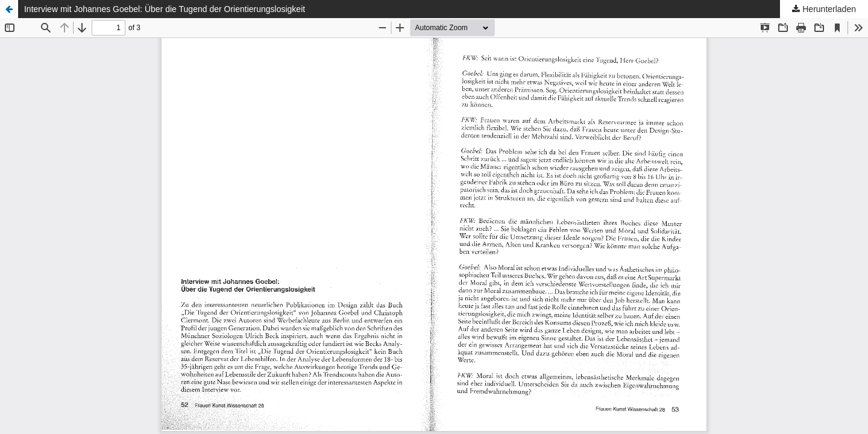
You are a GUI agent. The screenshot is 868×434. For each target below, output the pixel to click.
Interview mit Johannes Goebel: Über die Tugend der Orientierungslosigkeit (165, 9)
